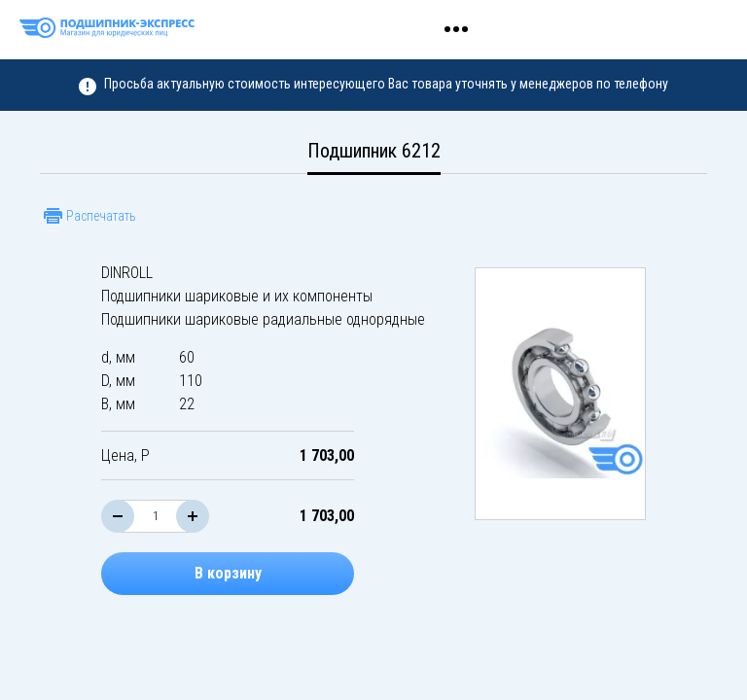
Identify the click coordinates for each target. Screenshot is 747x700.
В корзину (228, 573)
